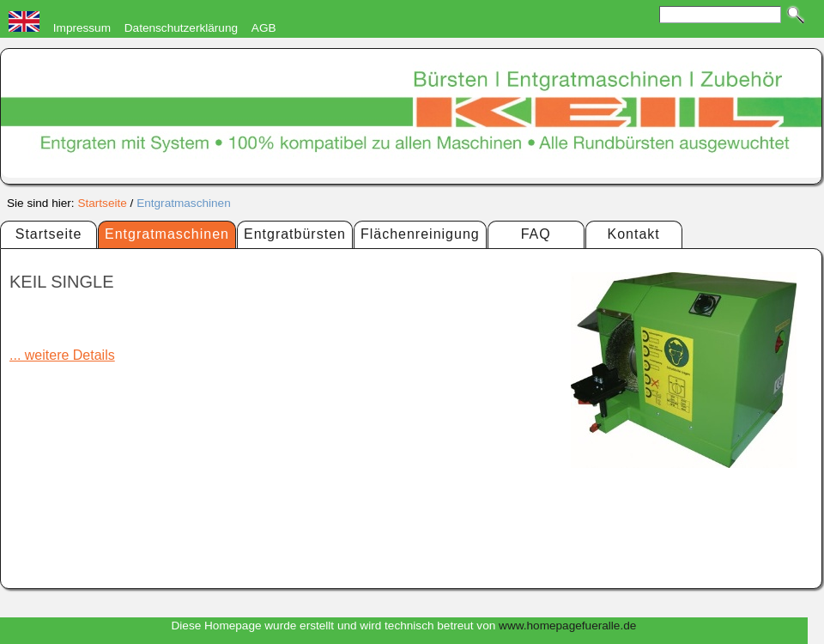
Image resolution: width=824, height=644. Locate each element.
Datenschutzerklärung (181, 28)
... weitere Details (62, 355)
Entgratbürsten (295, 234)
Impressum (82, 28)
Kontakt (634, 234)
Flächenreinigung (420, 234)
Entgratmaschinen (184, 203)
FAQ (536, 234)
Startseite (102, 203)
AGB (264, 28)
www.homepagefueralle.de (567, 626)
